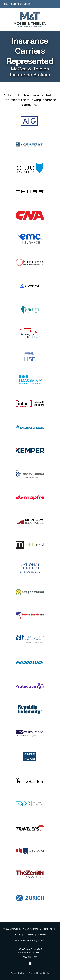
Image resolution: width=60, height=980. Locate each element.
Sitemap (42, 935)
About (17, 935)
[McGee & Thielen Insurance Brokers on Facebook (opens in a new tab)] (30, 964)
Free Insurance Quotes (16, 4)
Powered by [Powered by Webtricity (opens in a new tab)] (39, 973)
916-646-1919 (30, 957)
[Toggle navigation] (56, 4)
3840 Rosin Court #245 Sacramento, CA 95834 (30, 951)
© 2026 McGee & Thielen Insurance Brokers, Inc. (28, 929)
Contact (29, 935)
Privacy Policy (17, 973)
